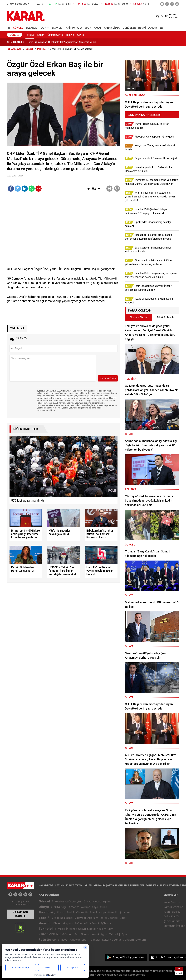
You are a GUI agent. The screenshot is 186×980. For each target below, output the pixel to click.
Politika (30, 35)
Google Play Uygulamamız (129, 957)
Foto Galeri (48, 940)
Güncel (18, 28)
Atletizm (93, 918)
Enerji (93, 912)
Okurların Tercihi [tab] (139, 317)
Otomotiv (82, 912)
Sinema (85, 934)
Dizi (77, 934)
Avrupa (86, 907)
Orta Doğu (61, 907)
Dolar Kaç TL (171, 916)
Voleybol (80, 918)
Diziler (57, 923)
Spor (88, 28)
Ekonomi (58, 28)
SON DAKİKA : (15, 42)
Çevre (81, 35)
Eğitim (41, 35)
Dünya (45, 28)
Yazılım (102, 929)
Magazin (68, 923)
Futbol (55, 918)
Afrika (103, 907)
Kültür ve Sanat (112, 940)
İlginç (104, 934)
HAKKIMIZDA (46, 885)
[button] (88, 189)
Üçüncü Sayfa (55, 35)
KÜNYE (70, 885)
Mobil (61, 929)
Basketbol (67, 918)
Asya (95, 907)
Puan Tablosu (172, 912)
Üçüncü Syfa (73, 902)
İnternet (71, 929)
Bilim (111, 929)
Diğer (123, 918)
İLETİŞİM (60, 885)
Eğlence (106, 923)
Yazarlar (32, 28)
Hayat (98, 28)
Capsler (75, 940)
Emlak (71, 912)
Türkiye (70, 35)
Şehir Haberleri (173, 921)
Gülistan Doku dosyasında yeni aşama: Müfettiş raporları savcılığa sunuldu (69, 42)
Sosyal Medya (87, 929)
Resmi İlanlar (148, 28)
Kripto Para (74, 28)
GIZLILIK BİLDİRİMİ (128, 885)
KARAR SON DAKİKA (20, 914)
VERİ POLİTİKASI (149, 885)
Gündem (68, 934)
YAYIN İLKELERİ (84, 885)
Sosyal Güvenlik (108, 912)
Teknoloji (46, 929)
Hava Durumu (172, 902)
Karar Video (112, 28)
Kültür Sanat (92, 923)
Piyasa (61, 912)
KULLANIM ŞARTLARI (105, 885)
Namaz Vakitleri (173, 907)
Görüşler (129, 28)
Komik (96, 934)
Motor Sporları (109, 918)
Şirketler (125, 912)
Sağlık (78, 923)
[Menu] (161, 28)
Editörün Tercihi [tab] (166, 317)
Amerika (74, 907)
